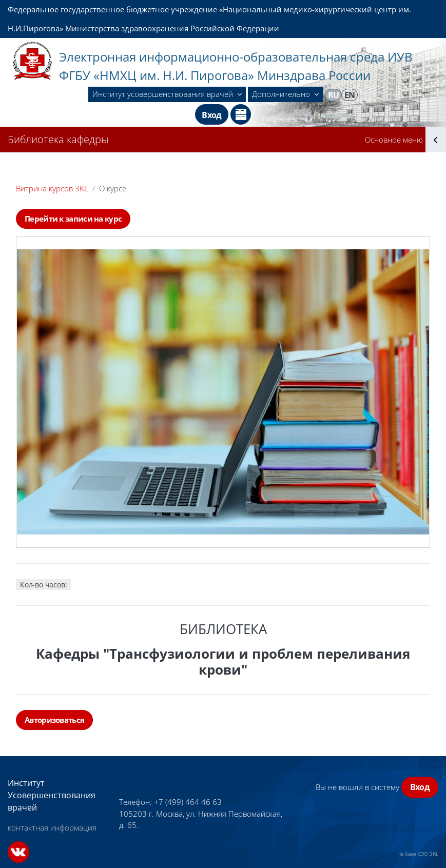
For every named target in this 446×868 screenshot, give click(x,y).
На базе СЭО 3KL (418, 854)
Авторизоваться (54, 720)
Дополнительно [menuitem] (282, 94)
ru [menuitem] (334, 95)
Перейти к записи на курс (73, 219)
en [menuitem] (350, 95)
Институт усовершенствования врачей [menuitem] (164, 94)
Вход (211, 115)
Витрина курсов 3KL (52, 188)
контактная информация (52, 827)
